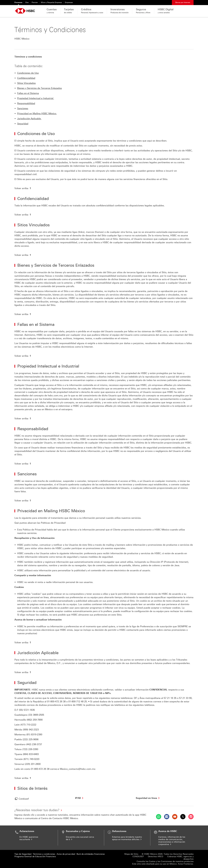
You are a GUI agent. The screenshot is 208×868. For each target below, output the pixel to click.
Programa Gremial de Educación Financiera (35, 856)
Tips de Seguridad (23, 854)
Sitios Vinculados (26, 83)
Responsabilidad (26, 103)
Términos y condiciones (44, 854)
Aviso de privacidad (66, 854)
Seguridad (23, 124)
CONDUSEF (138, 856)
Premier (35, 2)
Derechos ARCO (156, 856)
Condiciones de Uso (28, 73)
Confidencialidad (26, 78)
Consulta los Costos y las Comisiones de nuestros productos (165, 861)
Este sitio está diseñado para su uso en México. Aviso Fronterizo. (163, 864)
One (27, 2)
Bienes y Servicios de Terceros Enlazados (40, 88)
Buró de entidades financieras (91, 854)
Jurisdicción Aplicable (29, 119)
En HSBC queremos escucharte (29, 838)
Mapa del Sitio (131, 854)
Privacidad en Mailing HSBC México (37, 114)
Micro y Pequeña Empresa (51, 2)
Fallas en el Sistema (28, 93)
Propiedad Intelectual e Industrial (36, 98)
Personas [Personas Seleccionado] (18, 2)
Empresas (69, 2)
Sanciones (23, 108)
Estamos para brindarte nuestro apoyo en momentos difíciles (127, 838)
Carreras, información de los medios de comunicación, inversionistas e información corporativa (172, 841)
